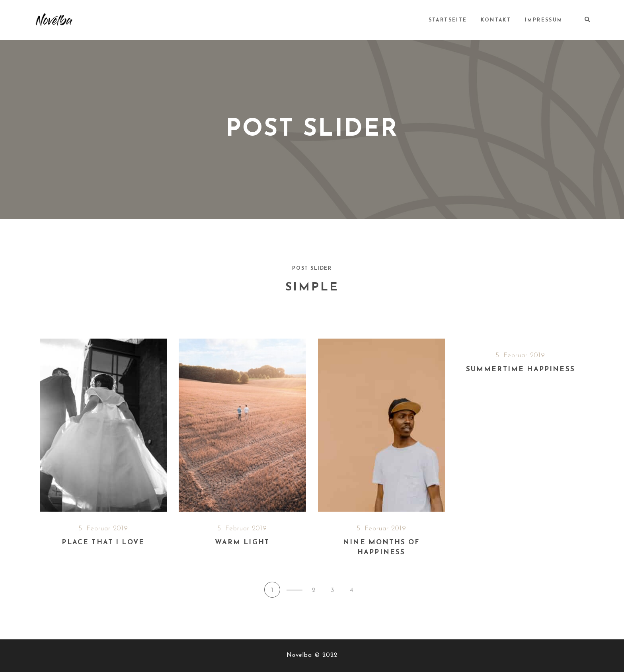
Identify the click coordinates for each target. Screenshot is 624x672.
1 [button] (272, 590)
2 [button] (314, 590)
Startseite (449, 20)
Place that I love (103, 542)
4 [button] (352, 590)
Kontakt (497, 20)
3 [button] (332, 590)
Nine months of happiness (381, 548)
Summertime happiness (521, 369)
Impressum (544, 20)
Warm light (242, 542)
